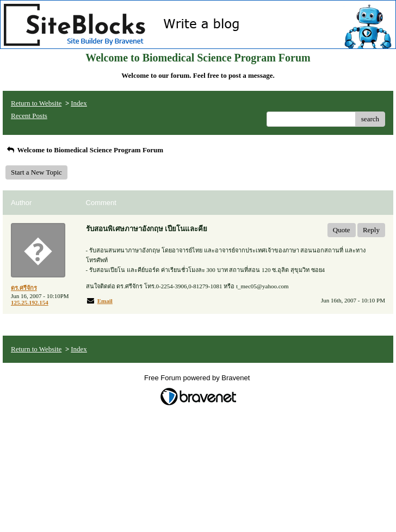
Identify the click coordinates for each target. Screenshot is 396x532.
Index (79, 103)
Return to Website (36, 103)
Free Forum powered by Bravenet (198, 378)
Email (105, 301)
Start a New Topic (36, 172)
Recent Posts (29, 116)
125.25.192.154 (30, 302)
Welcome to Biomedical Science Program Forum (84, 150)
